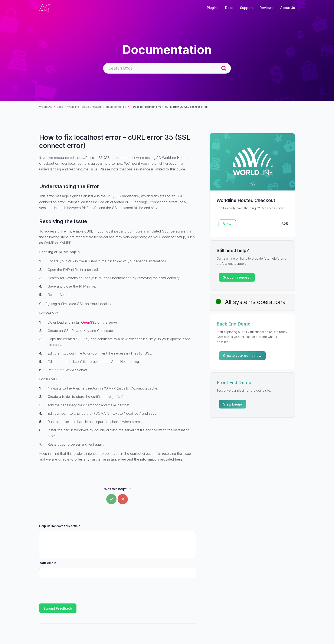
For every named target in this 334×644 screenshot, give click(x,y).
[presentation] (72, 589)
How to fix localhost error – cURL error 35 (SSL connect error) (169, 107)
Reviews (266, 8)
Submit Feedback (58, 608)
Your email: (48, 563)
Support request (237, 277)
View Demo (233, 404)
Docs (229, 8)
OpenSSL (89, 322)
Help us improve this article (60, 526)
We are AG (46, 107)
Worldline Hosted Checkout (84, 107)
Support (246, 8)
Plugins (213, 8)
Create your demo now (242, 356)
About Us (287, 8)
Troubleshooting (116, 107)
